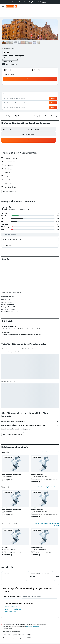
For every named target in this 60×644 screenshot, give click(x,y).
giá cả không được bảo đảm (33, 619)
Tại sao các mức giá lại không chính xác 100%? (31, 630)
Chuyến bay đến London (12, 599)
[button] (58, 2)
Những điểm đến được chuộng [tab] (32, 589)
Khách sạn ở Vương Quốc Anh (35, 639)
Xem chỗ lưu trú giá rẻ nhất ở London (48, 479)
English (44, 2)
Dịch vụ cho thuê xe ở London (13, 601)
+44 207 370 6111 (7, 54)
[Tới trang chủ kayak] (11, 6)
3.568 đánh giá (13, 56)
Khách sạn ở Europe (22, 639)
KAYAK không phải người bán (31, 624)
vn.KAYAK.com (5, 639)
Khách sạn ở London (11, 604)
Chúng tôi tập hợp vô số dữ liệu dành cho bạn (31, 627)
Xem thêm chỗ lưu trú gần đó (50, 444)
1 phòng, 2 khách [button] (9, 67)
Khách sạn (12, 639)
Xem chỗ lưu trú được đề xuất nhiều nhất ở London (47, 517)
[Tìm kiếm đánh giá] (31, 227)
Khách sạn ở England (49, 639)
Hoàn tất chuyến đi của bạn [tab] (12, 589)
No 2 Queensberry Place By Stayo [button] (12, 467)
